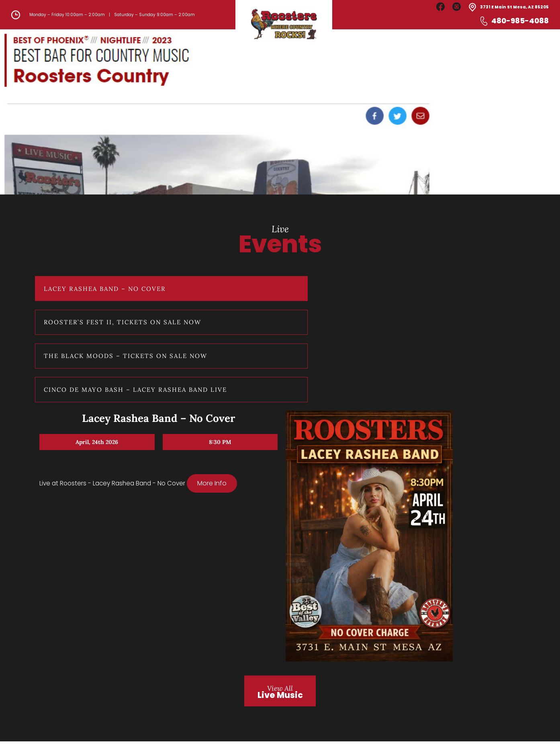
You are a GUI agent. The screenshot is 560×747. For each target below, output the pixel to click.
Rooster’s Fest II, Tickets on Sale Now (106, 436)
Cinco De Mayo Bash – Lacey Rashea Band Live (105, 563)
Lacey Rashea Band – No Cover (104, 377)
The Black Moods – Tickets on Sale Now (106, 499)
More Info (199, 440)
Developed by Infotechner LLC (454, 733)
